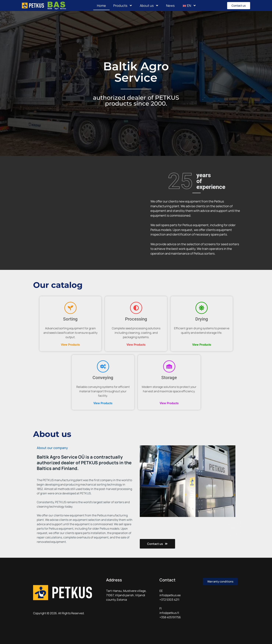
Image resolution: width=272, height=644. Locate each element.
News (170, 6)
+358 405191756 (170, 617)
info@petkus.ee (170, 595)
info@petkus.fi (169, 613)
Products (123, 6)
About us (149, 6)
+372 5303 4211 (169, 600)
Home (101, 6)
